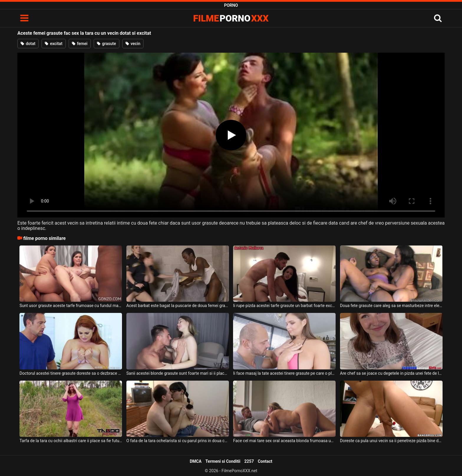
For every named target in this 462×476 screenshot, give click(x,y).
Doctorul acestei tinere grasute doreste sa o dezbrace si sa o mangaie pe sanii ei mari (71, 373)
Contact (265, 461)
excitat (54, 44)
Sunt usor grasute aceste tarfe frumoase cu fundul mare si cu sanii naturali (71, 306)
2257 (249, 461)
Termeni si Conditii (223, 461)
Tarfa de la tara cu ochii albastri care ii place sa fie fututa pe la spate (71, 441)
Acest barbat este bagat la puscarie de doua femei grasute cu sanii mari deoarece (178, 306)
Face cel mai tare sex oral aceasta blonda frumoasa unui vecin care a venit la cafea (284, 441)
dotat (28, 44)
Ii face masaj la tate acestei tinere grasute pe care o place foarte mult (284, 373)
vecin (133, 44)
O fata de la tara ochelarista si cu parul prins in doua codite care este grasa (178, 441)
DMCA (196, 461)
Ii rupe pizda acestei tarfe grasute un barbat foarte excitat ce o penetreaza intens (284, 306)
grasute (107, 44)
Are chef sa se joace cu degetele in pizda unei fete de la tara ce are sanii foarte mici (391, 373)
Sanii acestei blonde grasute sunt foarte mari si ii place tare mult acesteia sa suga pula (178, 373)
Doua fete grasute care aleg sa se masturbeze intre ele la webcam (391, 306)
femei (80, 44)
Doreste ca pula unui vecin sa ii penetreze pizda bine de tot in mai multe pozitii (391, 441)
